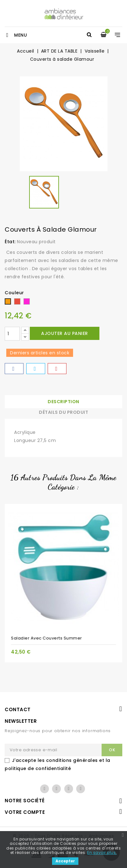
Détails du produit (64, 412)
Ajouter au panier (65, 333)
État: (10, 242)
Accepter (65, 861)
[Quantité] (12, 334)
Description (64, 402)
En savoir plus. (102, 853)
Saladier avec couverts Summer (47, 638)
